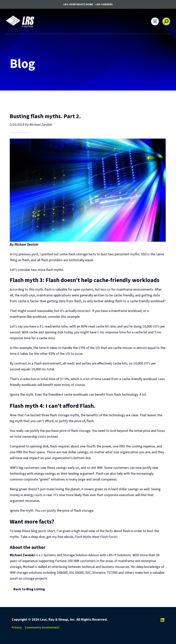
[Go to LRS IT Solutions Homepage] (20, 21)
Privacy (17, 627)
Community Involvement (42, 627)
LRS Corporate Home (78, 4)
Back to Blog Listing (29, 589)
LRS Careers (104, 4)
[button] (155, 21)
